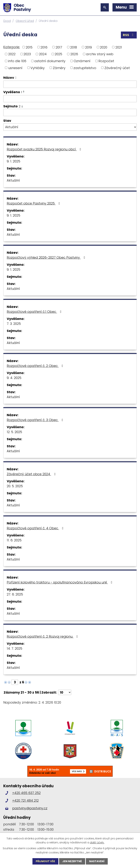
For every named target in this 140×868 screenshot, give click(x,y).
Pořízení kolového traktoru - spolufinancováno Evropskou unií (60, 582)
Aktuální (13, 180)
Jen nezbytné (72, 861)
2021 (119, 47)
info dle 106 (17, 61)
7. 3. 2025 (14, 324)
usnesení (15, 68)
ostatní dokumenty (50, 61)
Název (9, 78)
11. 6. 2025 (14, 540)
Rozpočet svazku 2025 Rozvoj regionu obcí (45, 149)
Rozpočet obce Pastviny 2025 (34, 203)
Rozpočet (106, 61)
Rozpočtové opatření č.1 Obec (35, 312)
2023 (27, 54)
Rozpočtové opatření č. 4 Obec (36, 528)
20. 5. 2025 (15, 486)
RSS (129, 35)
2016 (44, 47)
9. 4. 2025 (14, 378)
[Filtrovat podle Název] (70, 84)
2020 (104, 47)
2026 (74, 54)
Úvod (7, 21)
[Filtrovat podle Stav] (70, 127)
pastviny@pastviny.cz (30, 808)
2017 (59, 47)
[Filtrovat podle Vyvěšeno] (70, 99)
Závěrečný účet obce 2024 (32, 474)
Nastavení (97, 861)
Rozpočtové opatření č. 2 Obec (36, 366)
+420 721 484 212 (25, 800)
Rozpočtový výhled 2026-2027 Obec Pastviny (47, 257)
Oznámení (82, 61)
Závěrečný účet (117, 68)
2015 (29, 47)
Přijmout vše (45, 861)
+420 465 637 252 (26, 793)
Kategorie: (12, 47)
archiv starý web (100, 54)
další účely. (97, 842)
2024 (43, 54)
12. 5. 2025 (14, 432)
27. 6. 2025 (15, 594)
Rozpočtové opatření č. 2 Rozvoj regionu (43, 636)
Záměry (59, 68)
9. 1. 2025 (13, 161)
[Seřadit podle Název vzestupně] (16, 77)
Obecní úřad (25, 21)
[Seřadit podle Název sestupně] (16, 78)
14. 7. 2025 (14, 648)
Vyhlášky (38, 68)
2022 (12, 54)
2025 (58, 54)
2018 (74, 47)
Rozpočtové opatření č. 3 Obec (36, 420)
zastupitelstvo (85, 68)
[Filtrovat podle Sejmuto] (70, 112)
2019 (89, 47)
